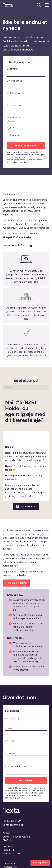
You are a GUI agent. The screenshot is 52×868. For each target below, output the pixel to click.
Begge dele (16, 135)
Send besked (12, 711)
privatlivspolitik (19, 162)
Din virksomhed (15, 105)
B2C (12, 128)
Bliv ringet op (12, 719)
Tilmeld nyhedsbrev (26, 146)
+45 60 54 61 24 (12, 821)
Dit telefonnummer (16, 93)
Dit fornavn (13, 69)
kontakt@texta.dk (13, 825)
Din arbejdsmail (15, 81)
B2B (12, 122)
